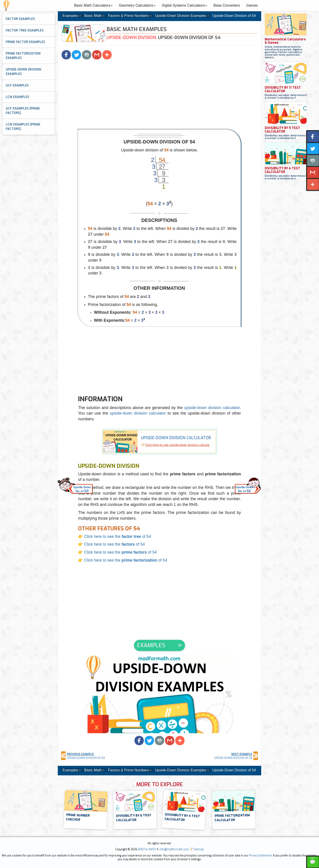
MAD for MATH (147, 849)
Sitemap (199, 849)
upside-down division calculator (212, 408)
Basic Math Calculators (93, 5)
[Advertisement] (159, 96)
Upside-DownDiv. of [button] (82, 489)
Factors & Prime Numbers (128, 16)
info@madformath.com (174, 849)
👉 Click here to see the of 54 (114, 537)
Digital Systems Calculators (184, 5)
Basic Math (93, 16)
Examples (70, 16)
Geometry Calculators (137, 5)
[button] (66, 55)
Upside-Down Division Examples (180, 16)
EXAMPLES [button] (151, 645)
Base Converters (227, 5)
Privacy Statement (260, 856)
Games (252, 5)
